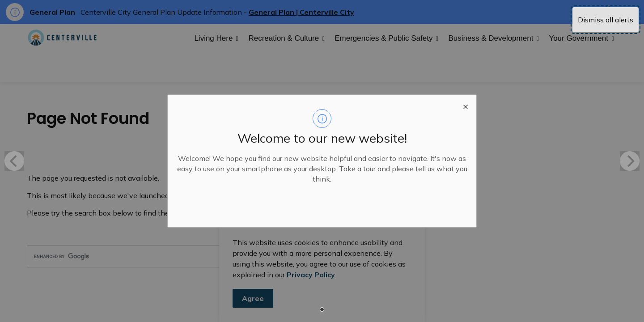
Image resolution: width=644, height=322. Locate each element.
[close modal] (466, 106)
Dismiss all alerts (606, 20)
